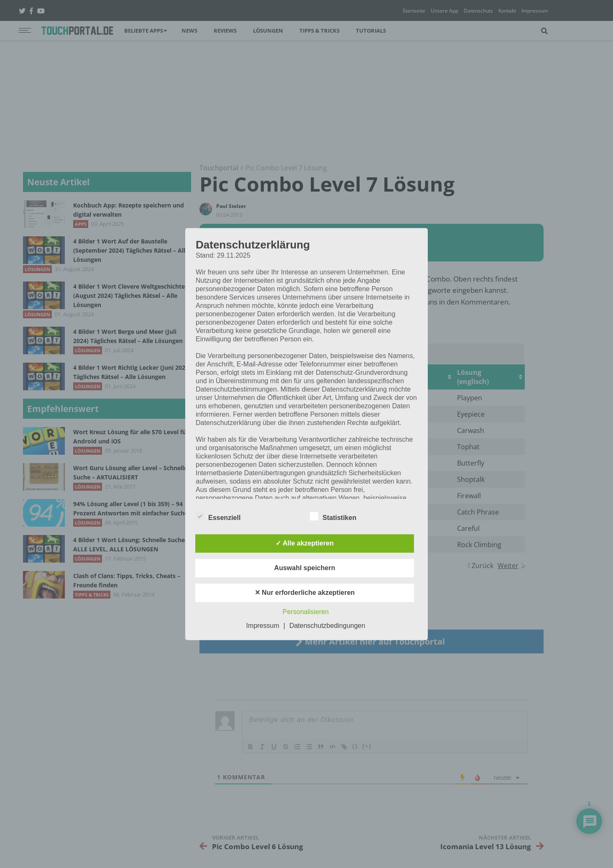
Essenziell (218, 516)
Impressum (263, 626)
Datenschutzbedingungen (327, 626)
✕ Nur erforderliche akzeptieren (305, 593)
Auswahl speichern (305, 568)
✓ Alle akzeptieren (305, 543)
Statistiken (333, 516)
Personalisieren (306, 612)
